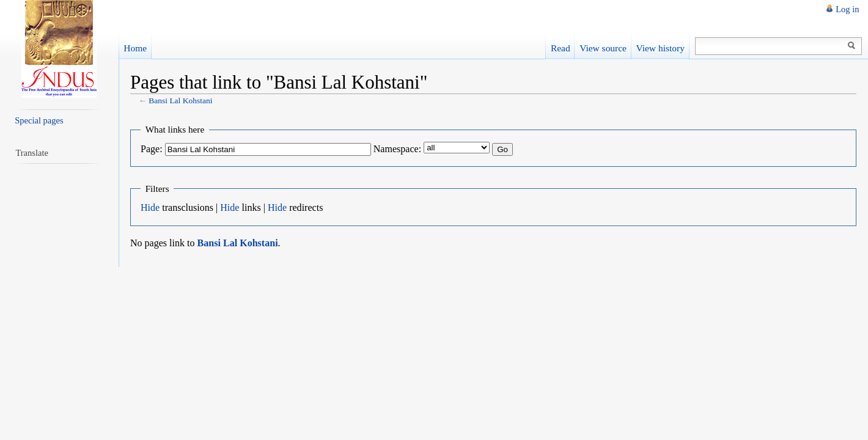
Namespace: (397, 149)
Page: (152, 149)
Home (135, 48)
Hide (150, 207)
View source (603, 48)
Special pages (39, 120)
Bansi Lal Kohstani (180, 101)
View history (660, 48)
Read (561, 48)
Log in (847, 9)
